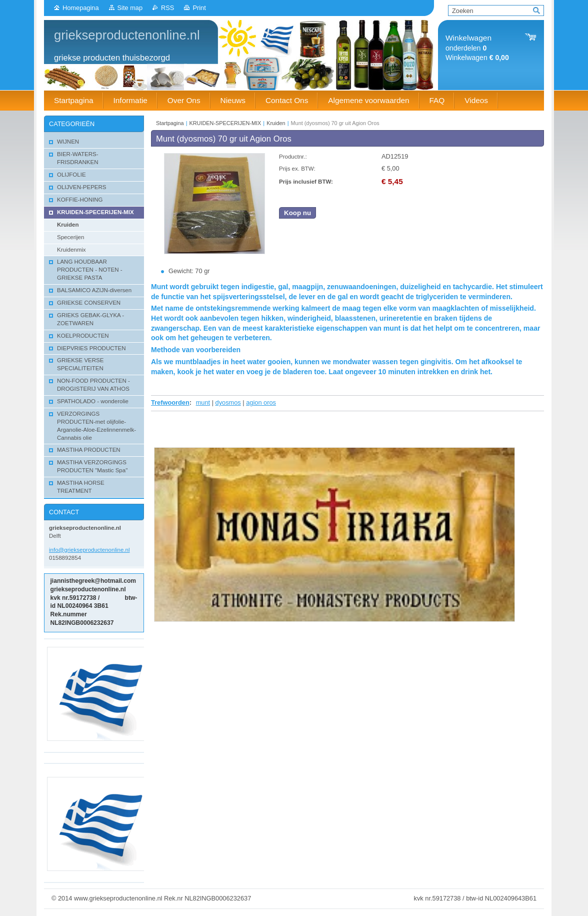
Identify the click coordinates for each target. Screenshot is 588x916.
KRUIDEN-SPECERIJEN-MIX (225, 123)
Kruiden (276, 123)
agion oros (261, 402)
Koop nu (297, 213)
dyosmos (228, 402)
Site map (130, 8)
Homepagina (81, 8)
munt (203, 402)
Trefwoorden (170, 402)
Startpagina (170, 123)
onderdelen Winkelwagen (477, 48)
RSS (167, 8)
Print (199, 8)
